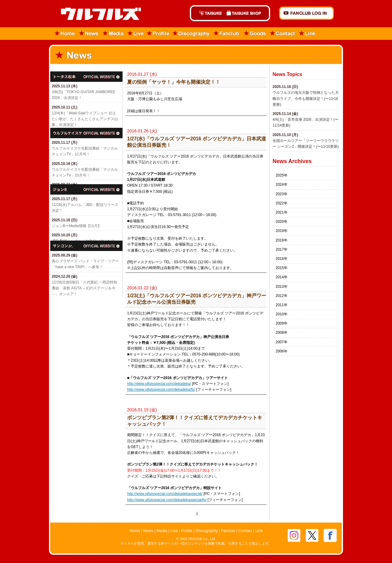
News (89, 34)
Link (307, 34)
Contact (283, 34)
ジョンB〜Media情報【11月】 (77, 226)
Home (63, 34)
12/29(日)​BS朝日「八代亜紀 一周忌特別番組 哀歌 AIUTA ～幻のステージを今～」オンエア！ (84, 288)
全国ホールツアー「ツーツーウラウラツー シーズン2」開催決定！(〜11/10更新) (306, 144)
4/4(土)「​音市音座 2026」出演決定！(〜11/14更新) (305, 122)
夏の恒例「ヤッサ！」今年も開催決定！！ (174, 82)
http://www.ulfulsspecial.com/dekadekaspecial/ (165, 494)
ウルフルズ (97, 14)
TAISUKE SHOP (247, 13)
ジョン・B (86, 189)
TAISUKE (207, 13)
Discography (191, 34)
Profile (158, 34)
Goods (255, 34)
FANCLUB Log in (306, 13)
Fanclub (227, 34)
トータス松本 (86, 77)
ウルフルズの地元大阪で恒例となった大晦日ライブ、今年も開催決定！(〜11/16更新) (306, 98)
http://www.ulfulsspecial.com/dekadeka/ (159, 384)
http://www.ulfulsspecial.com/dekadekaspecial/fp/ (167, 500)
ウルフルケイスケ (86, 133)
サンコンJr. (86, 246)
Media (113, 34)
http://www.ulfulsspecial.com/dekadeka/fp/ (161, 390)
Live (136, 34)
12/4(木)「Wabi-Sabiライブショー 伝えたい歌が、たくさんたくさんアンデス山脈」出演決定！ (85, 119)
